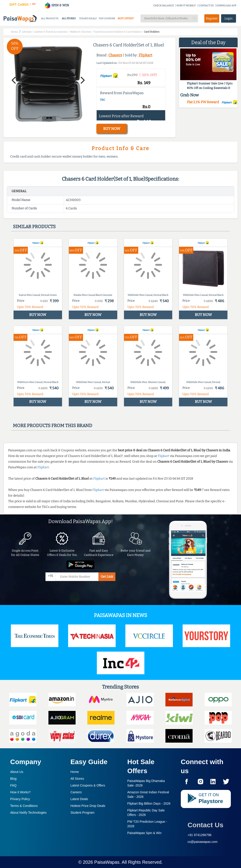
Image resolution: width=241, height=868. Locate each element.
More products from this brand (52, 426)
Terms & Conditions (24, 806)
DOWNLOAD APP (226, 6)
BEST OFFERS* (126, 18)
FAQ (13, 785)
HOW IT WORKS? (186, 6)
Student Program (82, 813)
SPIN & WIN (57, 5)
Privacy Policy (20, 799)
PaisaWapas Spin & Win (144, 833)
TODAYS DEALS (88, 18)
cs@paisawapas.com (203, 842)
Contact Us (205, 825)
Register (212, 18)
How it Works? (20, 792)
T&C (103, 100)
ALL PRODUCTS (50, 18)
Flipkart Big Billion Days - (149, 803)
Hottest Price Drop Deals (88, 806)
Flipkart (146, 55)
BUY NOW (112, 129)
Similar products (34, 227)
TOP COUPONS (107, 18)
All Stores (77, 779)
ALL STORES (69, 18)
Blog (13, 779)
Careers (76, 792)
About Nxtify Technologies (28, 813)
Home (75, 772)
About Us (17, 772)
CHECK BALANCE (164, 6)
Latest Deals (79, 799)
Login (229, 18)
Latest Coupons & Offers (88, 785)
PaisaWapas (107, 862)
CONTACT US (206, 6)
